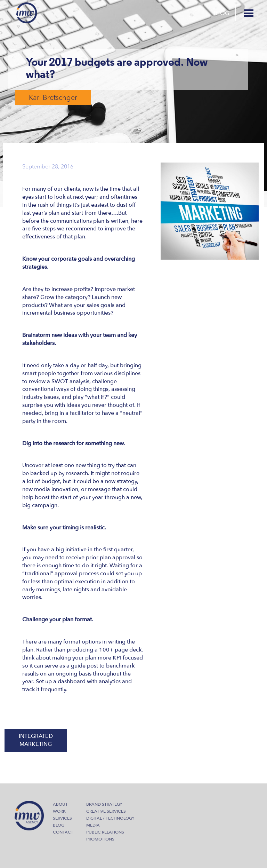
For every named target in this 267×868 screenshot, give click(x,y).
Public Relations (105, 832)
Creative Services (106, 811)
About (60, 804)
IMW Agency (27, 13)
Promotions (100, 839)
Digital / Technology (110, 818)
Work (59, 811)
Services (62, 818)
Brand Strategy (104, 804)
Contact (63, 832)
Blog (221, 13)
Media (93, 825)
